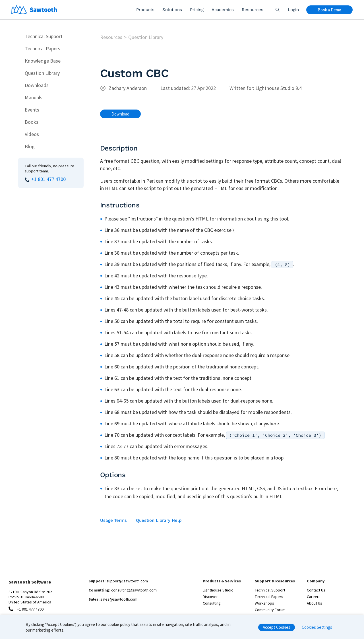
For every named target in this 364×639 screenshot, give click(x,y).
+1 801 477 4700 (48, 179)
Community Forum (270, 610)
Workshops (264, 603)
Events (32, 110)
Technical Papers (43, 49)
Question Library (42, 73)
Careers (314, 597)
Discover (210, 597)
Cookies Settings (317, 629)
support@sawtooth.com (127, 581)
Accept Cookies (277, 629)
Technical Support (44, 36)
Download (120, 114)
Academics (223, 10)
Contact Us (316, 590)
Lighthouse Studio (218, 590)
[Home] (34, 10)
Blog (30, 146)
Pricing (197, 10)
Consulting (212, 603)
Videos (32, 134)
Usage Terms (113, 520)
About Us (315, 603)
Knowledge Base (43, 61)
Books (32, 122)
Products (145, 10)
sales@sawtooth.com (119, 599)
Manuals (34, 97)
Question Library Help (159, 520)
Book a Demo (329, 10)
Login (293, 10)
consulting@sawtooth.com (134, 590)
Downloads (37, 85)
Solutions (172, 10)
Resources (253, 10)
